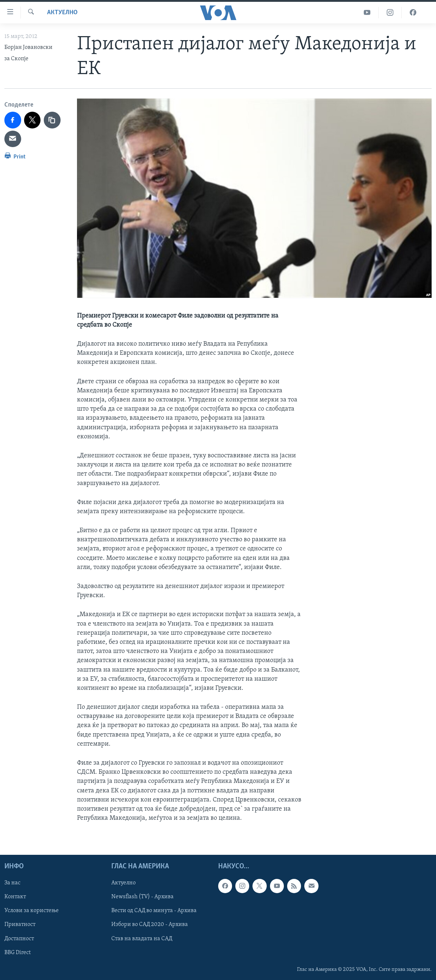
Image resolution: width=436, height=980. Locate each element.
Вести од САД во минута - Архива (154, 911)
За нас (12, 883)
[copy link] (52, 120)
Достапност (19, 939)
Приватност (20, 925)
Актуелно (62, 13)
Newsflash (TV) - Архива (142, 897)
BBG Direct (18, 953)
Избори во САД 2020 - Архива (150, 925)
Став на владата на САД (142, 939)
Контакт (15, 897)
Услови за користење (32, 911)
